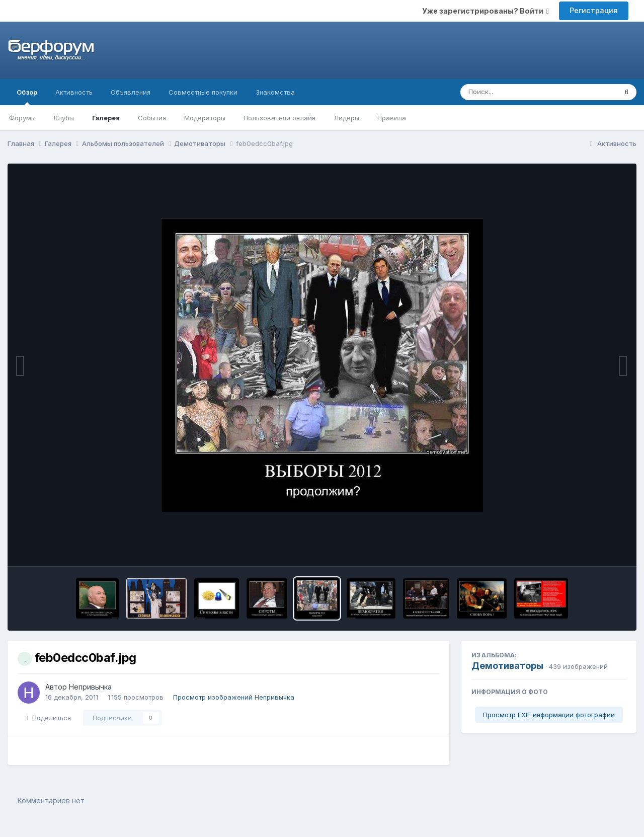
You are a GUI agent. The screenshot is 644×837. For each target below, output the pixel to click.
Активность (74, 92)
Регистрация (594, 10)
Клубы (64, 118)
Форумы (22, 118)
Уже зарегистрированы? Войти (486, 11)
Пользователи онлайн (279, 118)
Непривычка (90, 687)
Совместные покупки (203, 92)
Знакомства (275, 92)
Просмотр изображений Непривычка (234, 697)
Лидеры (346, 118)
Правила (392, 118)
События (152, 118)
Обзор (27, 97)
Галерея (106, 118)
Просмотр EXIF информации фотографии (549, 715)
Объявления (131, 92)
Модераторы (205, 118)
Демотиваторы (507, 666)
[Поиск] (519, 92)
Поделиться (48, 718)
